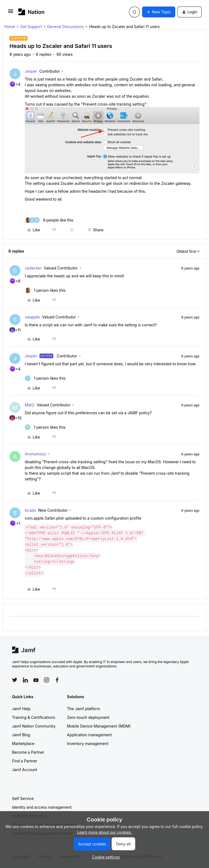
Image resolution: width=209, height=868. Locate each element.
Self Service (23, 798)
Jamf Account (24, 770)
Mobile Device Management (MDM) (99, 726)
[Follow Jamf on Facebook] (57, 680)
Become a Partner (28, 752)
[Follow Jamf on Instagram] (47, 680)
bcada (30, 510)
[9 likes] (49, 220)
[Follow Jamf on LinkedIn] (25, 680)
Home (10, 27)
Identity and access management (42, 807)
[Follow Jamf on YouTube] (36, 680)
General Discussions (65, 27)
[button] (11, 13)
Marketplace (23, 743)
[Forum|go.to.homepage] (31, 12)
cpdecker (33, 268)
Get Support (31, 27)
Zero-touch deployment (88, 717)
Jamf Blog (21, 735)
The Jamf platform (84, 709)
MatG (30, 405)
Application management (89, 735)
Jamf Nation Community (34, 726)
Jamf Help (21, 709)
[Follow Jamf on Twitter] (15, 680)
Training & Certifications (34, 717)
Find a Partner (25, 761)
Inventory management (88, 743)
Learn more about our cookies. (105, 832)
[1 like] (45, 290)
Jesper (31, 71)
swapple (32, 317)
